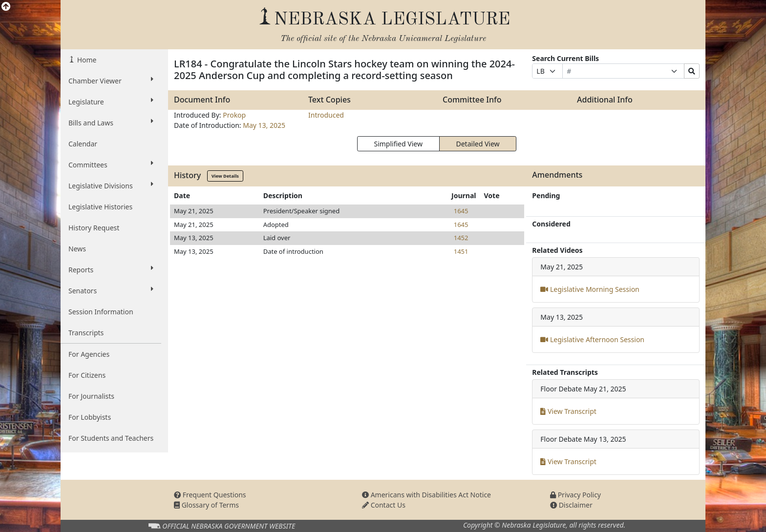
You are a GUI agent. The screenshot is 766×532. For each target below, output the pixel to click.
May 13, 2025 (264, 125)
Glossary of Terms (206, 505)
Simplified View (398, 144)
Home (86, 60)
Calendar (83, 144)
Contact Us (384, 505)
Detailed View (478, 144)
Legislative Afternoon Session (592, 339)
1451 (461, 251)
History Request (94, 228)
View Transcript (568, 411)
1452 (461, 238)
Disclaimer (571, 505)
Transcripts (86, 333)
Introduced (326, 115)
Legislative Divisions (111, 185)
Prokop (234, 115)
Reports (111, 269)
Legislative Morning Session (590, 289)
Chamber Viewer (111, 81)
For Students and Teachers (111, 438)
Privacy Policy (575, 495)
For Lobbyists (90, 417)
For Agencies (89, 354)
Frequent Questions (210, 495)
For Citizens (87, 375)
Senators (111, 290)
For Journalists (91, 396)
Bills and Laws (111, 123)
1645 (461, 211)
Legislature (111, 102)
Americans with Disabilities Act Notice (426, 495)
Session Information (101, 312)
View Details (225, 176)
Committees (111, 164)
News (77, 249)
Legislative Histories (100, 207)
